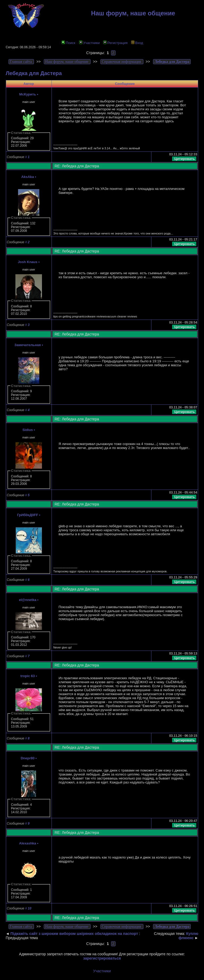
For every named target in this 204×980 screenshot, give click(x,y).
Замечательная (27, 345)
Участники (89, 43)
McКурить (27, 94)
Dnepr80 (28, 758)
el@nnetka (27, 600)
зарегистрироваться (102, 958)
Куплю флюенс (188, 936)
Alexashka (28, 843)
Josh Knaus (28, 262)
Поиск (68, 43)
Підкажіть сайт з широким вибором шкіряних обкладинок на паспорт (74, 934)
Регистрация (115, 43)
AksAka (28, 177)
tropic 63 (28, 676)
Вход (137, 43)
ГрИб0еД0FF (27, 515)
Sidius (27, 430)
